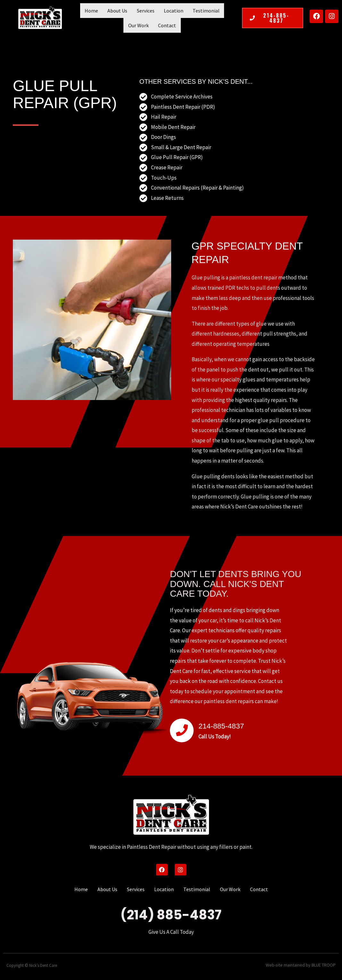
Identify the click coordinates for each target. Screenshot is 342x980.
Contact (152, 25)
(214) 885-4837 (171, 915)
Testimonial (187, 11)
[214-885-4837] (182, 730)
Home (84, 11)
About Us (107, 11)
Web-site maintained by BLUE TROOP (303, 965)
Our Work (217, 11)
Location (157, 11)
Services (132, 11)
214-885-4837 (230, 725)
